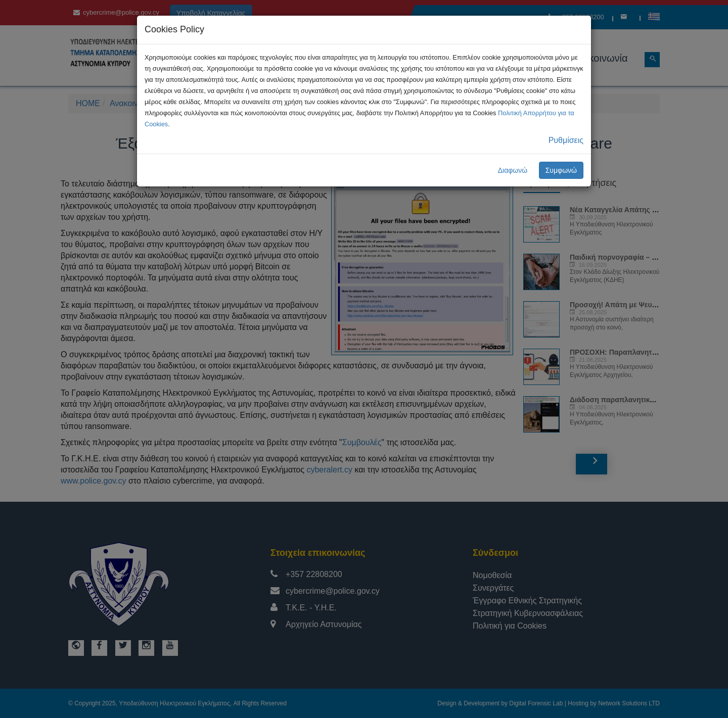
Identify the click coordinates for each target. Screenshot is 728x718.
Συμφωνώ (561, 170)
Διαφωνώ (513, 170)
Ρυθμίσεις (566, 140)
